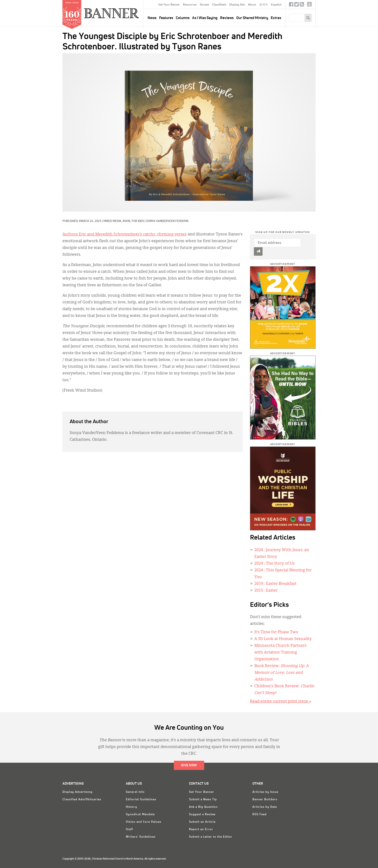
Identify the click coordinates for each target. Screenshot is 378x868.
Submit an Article (202, 822)
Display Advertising (78, 792)
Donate (204, 5)
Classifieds (219, 5)
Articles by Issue (265, 792)
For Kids (138, 221)
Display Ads (237, 5)
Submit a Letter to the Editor (211, 837)
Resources (190, 5)
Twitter (297, 5)
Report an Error (201, 829)
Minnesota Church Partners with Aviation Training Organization (280, 653)
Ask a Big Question (203, 807)
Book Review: (281, 673)
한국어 (263, 5)
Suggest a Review (202, 815)
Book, (127, 221)
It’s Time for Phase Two (276, 632)
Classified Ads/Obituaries (82, 800)
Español (276, 5)
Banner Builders (265, 800)
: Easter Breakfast (275, 584)
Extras (276, 18)
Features (166, 18)
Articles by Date (265, 807)
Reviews (227, 18)
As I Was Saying (205, 18)
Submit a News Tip (203, 800)
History (132, 807)
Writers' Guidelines (141, 837)
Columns (183, 18)
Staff (129, 829)
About (252, 5)
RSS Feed (260, 815)
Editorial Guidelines (141, 800)
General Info (135, 792)
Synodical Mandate (140, 815)
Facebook (291, 5)
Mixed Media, (113, 221)
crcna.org (309, 4)
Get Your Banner (169, 5)
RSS (302, 5)
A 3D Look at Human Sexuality (283, 639)
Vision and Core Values (144, 822)
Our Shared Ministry (252, 18)
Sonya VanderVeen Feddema (167, 221)
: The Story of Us (274, 564)
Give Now (189, 765)
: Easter (266, 591)
